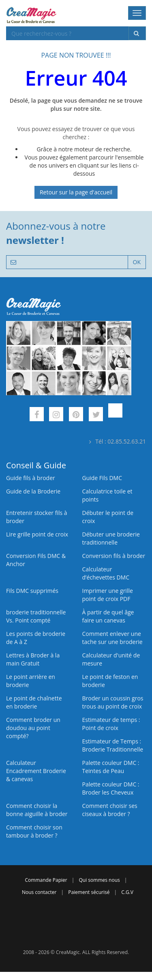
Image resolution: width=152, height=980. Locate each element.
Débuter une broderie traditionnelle (111, 538)
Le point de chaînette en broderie (34, 702)
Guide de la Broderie (33, 491)
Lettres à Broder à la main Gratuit (33, 659)
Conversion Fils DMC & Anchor (36, 560)
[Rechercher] (137, 33)
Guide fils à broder (31, 478)
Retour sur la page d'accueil (76, 192)
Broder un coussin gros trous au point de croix (113, 702)
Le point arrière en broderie (31, 681)
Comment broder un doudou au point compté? (33, 728)
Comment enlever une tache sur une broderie (112, 638)
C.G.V (127, 892)
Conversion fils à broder (114, 556)
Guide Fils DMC (102, 478)
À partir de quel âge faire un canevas (108, 616)
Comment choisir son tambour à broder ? (34, 831)
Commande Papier (46, 880)
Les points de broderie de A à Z (36, 638)
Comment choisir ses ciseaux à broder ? (110, 810)
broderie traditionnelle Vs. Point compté (36, 616)
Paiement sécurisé (89, 892)
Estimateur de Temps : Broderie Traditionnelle (113, 745)
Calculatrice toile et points (107, 495)
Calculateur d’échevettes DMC (106, 573)
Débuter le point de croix (108, 517)
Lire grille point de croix (37, 534)
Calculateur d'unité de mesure (111, 659)
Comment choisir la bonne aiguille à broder (37, 810)
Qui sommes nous (100, 880)
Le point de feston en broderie (110, 681)
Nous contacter (39, 892)
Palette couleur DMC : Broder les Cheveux (111, 788)
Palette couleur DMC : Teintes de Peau (111, 767)
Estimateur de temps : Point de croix (111, 724)
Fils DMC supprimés (32, 591)
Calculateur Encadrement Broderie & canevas (36, 771)
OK (137, 262)
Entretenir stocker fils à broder (37, 517)
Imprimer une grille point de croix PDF (108, 595)
